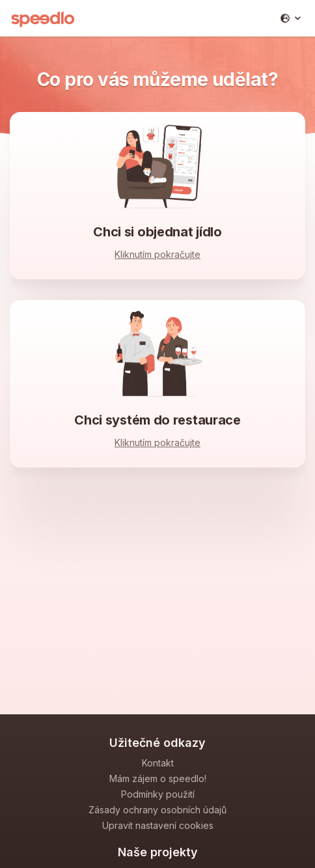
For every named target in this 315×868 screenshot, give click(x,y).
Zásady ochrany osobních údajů (157, 810)
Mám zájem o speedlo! (158, 778)
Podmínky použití (158, 794)
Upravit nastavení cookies (158, 825)
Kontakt (158, 763)
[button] (291, 18)
